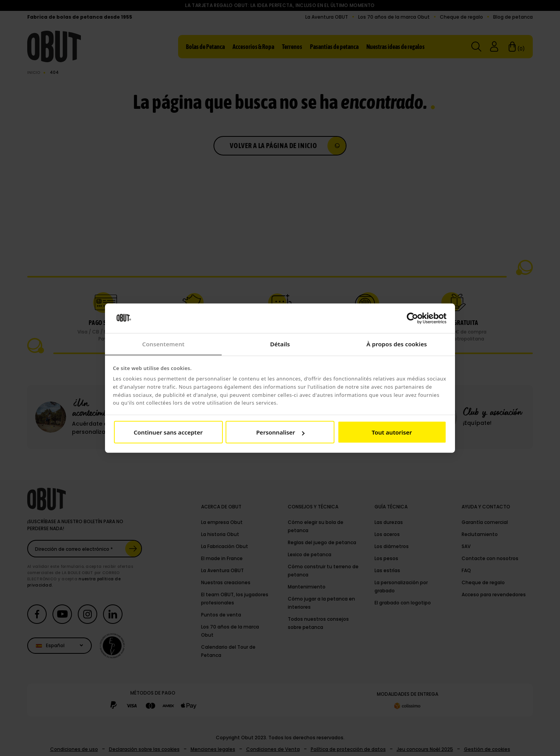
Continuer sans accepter (168, 432)
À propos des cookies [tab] (397, 344)
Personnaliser (280, 432)
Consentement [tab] (163, 344)
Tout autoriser (392, 432)
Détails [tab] (280, 344)
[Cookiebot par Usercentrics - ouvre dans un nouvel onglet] (412, 318)
